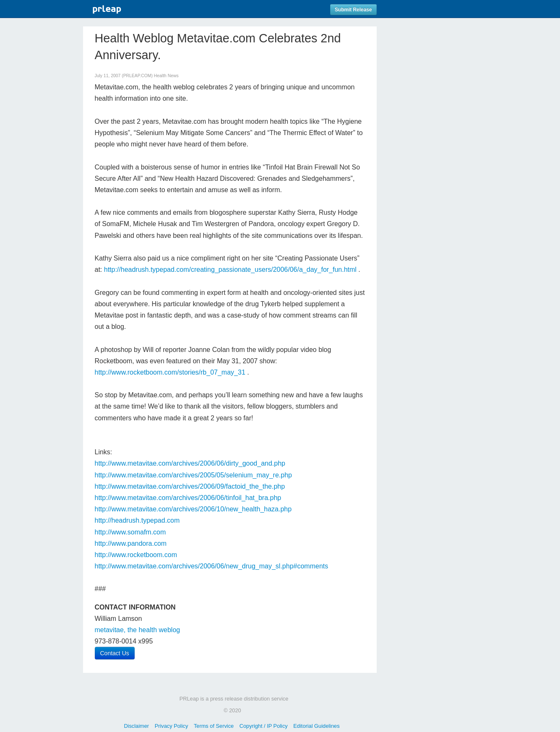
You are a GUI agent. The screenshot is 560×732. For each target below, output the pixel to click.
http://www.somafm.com (130, 532)
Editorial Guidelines (316, 726)
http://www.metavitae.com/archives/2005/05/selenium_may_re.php (193, 475)
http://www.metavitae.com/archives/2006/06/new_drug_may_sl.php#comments (212, 566)
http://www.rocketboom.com (136, 555)
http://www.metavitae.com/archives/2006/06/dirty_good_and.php (190, 463)
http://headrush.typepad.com (137, 520)
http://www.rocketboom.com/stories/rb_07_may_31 (170, 372)
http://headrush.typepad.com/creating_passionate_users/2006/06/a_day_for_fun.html (230, 270)
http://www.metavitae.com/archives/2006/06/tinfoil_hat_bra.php (188, 498)
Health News (166, 76)
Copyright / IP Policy (264, 726)
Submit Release (353, 10)
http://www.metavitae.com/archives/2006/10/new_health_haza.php (193, 509)
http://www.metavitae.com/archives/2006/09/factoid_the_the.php (190, 486)
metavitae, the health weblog (138, 630)
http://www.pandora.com (131, 543)
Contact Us (115, 653)
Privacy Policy (172, 726)
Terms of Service (214, 726)
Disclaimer (136, 726)
